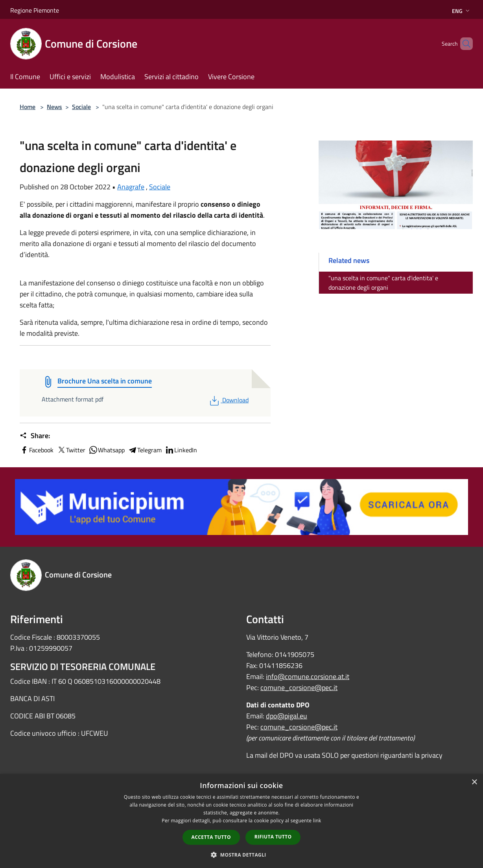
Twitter (71, 450)
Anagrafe (131, 187)
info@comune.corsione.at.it (308, 676)
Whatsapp (107, 450)
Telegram (145, 450)
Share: (35, 436)
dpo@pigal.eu (287, 716)
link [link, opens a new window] (317, 821)
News (54, 107)
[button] (241, 855)
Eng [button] (462, 11)
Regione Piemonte (35, 10)
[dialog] (241, 821)
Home (28, 107)
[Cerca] (463, 44)
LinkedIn (181, 450)
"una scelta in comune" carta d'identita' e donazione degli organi (383, 283)
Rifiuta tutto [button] (273, 837)
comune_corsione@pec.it (299, 688)
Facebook (37, 450)
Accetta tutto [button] (211, 837)
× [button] (474, 782)
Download (228, 400)
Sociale (81, 107)
